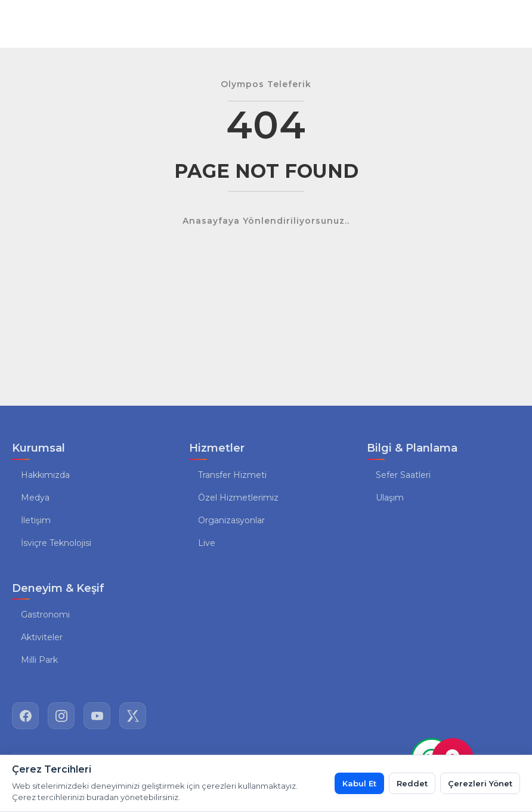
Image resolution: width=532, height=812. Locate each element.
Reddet (412, 783)
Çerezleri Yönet (480, 783)
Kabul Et (359, 783)
